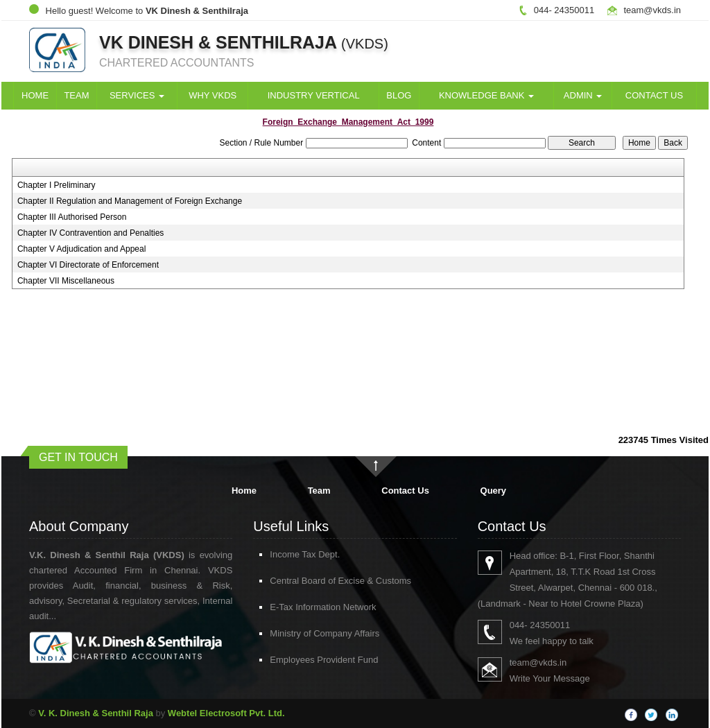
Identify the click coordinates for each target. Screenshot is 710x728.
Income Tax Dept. (271, 554)
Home (35, 95)
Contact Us (654, 95)
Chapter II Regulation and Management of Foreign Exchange (130, 201)
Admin (583, 95)
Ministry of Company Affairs (291, 633)
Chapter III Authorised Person (72, 217)
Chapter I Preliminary (57, 185)
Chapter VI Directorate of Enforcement (88, 265)
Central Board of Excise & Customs (306, 581)
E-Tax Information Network (289, 607)
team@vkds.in (652, 10)
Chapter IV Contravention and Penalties (90, 233)
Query (494, 491)
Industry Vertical (314, 95)
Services (137, 95)
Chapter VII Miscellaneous (66, 281)
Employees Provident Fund (290, 660)
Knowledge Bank (486, 95)
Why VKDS (213, 95)
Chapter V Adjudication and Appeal (81, 249)
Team (76, 95)
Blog (399, 95)
